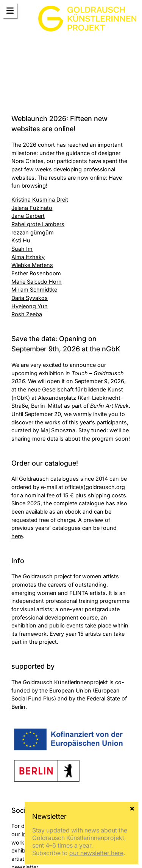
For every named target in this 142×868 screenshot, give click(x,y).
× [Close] (132, 808)
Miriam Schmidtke (34, 290)
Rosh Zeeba (27, 314)
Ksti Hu (21, 240)
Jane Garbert (28, 216)
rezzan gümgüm (33, 232)
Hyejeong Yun (30, 306)
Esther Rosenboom (36, 273)
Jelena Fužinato (32, 208)
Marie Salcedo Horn (37, 282)
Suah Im (22, 249)
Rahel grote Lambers (38, 224)
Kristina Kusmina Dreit (40, 200)
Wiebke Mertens (32, 265)
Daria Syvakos (30, 298)
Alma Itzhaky (28, 257)
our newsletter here (96, 853)
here (17, 536)
